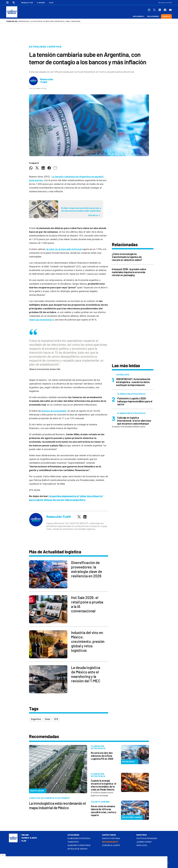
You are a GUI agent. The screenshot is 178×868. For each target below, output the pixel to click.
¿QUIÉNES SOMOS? (144, 842)
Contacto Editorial (111, 839)
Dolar (47, 719)
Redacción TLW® (47, 81)
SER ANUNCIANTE (110, 842)
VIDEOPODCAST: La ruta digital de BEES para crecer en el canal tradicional (49, 21)
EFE (56, 719)
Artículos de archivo (77, 849)
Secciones (138, 16)
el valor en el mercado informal (64, 249)
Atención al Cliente (111, 845)
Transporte (73, 842)
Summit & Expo (29, 838)
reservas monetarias (41, 320)
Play (51, 3)
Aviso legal (142, 845)
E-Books (41, 3)
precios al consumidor (54, 411)
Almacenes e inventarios (79, 845)
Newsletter (27, 3)
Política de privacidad (147, 839)
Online (25, 835)
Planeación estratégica (79, 839)
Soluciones (153, 16)
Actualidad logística (45, 47)
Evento (166, 16)
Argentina (36, 719)
